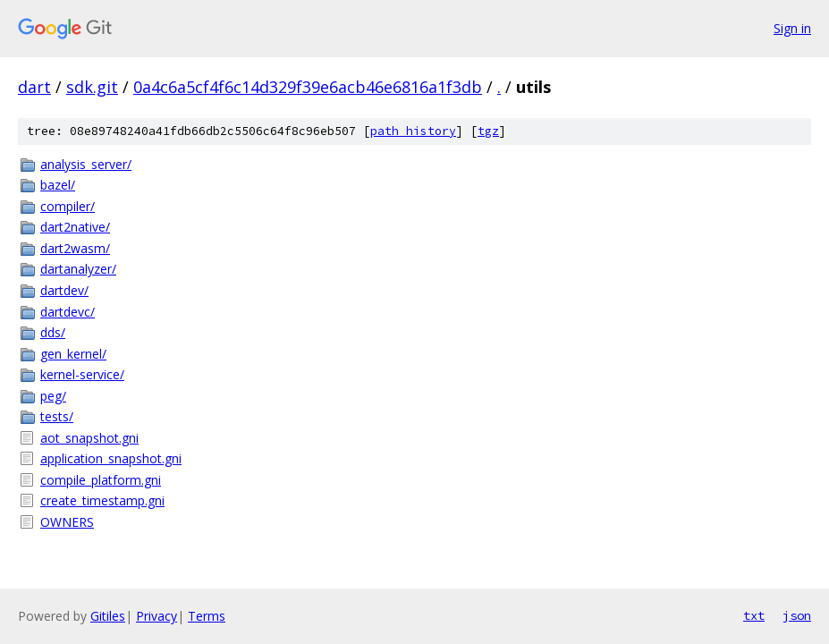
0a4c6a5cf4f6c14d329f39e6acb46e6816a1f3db (308, 87)
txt (754, 615)
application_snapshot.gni (111, 458)
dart (34, 87)
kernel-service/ (82, 374)
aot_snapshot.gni (89, 438)
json (797, 615)
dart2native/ (75, 227)
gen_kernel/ (73, 354)
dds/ (53, 332)
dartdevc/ (68, 312)
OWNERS (67, 522)
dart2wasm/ (75, 248)
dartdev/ (64, 290)
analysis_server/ (86, 164)
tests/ (57, 416)
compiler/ (68, 206)
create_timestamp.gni (102, 500)
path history (413, 131)
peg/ (53, 396)
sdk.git (92, 87)
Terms (207, 616)
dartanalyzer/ (78, 269)
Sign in (792, 28)
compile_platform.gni (101, 480)
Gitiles (108, 616)
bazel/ (58, 185)
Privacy (156, 616)
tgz (488, 131)
